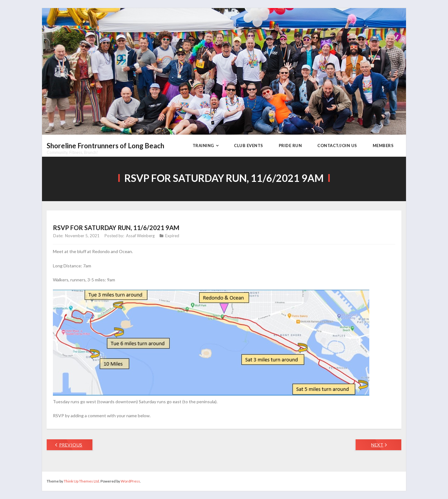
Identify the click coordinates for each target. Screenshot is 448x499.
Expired (172, 236)
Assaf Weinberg (140, 236)
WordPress (130, 481)
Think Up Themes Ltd (81, 481)
